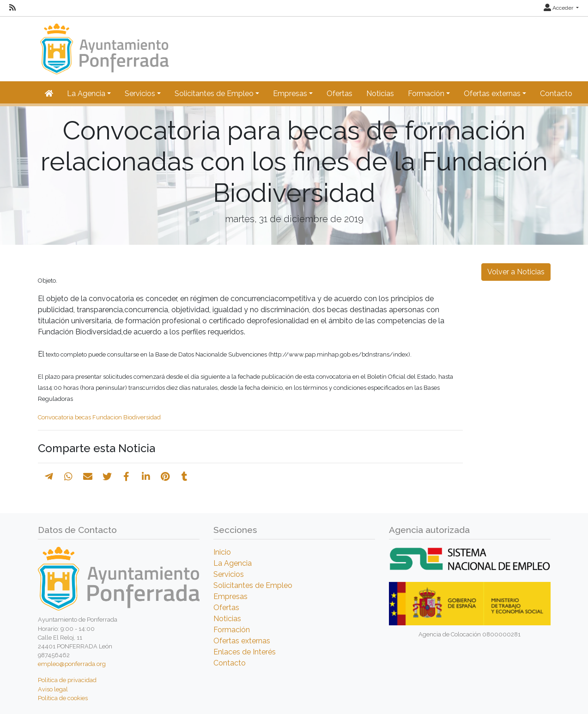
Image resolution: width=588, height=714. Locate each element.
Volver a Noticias (516, 272)
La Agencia (233, 563)
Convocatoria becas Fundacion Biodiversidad (99, 417)
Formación (232, 630)
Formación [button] (426, 94)
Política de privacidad (67, 680)
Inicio (222, 552)
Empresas (230, 596)
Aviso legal (53, 689)
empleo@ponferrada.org (72, 664)
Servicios (229, 574)
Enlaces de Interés (245, 652)
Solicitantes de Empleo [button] (214, 94)
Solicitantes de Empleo (253, 585)
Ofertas (339, 94)
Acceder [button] (559, 8)
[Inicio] (103, 45)
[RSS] (12, 8)
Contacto (556, 94)
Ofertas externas (242, 641)
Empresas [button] (290, 94)
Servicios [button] (140, 94)
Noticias (380, 94)
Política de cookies (63, 698)
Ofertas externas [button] (492, 94)
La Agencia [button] (86, 94)
